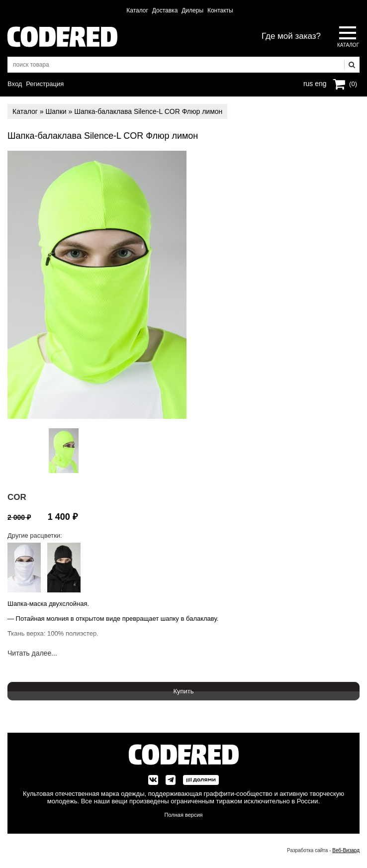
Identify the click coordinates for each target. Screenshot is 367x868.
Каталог (137, 10)
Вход (15, 84)
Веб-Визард (346, 850)
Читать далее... (32, 653)
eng (320, 83)
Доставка (165, 10)
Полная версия (184, 815)
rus (308, 83)
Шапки (56, 111)
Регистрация (45, 84)
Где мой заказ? (291, 36)
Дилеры (192, 10)
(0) (353, 84)
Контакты (220, 10)
